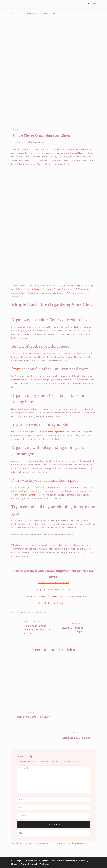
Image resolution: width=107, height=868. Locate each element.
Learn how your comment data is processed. (70, 843)
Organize (25, 334)
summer (67, 376)
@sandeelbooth (32, 289)
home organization (21, 613)
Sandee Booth (32, 861)
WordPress (43, 864)
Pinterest (72, 289)
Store (16, 369)
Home (15, 130)
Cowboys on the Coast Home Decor (31, 717)
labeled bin (89, 409)
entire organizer (55, 432)
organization (40, 613)
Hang (45, 465)
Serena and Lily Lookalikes (76, 738)
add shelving (29, 495)
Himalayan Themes (20, 864)
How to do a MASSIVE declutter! (54, 583)
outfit (81, 327)
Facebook (58, 289)
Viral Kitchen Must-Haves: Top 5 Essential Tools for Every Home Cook (54, 596)
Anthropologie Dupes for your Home (53, 603)
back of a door (78, 487)
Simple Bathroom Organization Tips (54, 590)
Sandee (17, 142)
